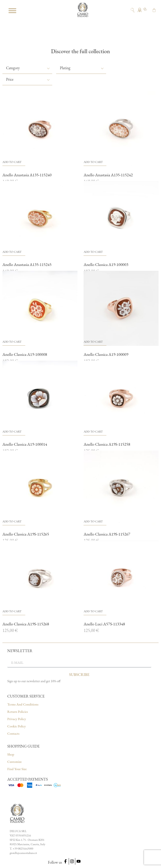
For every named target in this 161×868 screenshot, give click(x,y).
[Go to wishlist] (145, 10)
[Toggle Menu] (12, 11)
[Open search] (133, 10)
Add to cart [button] (12, 162)
